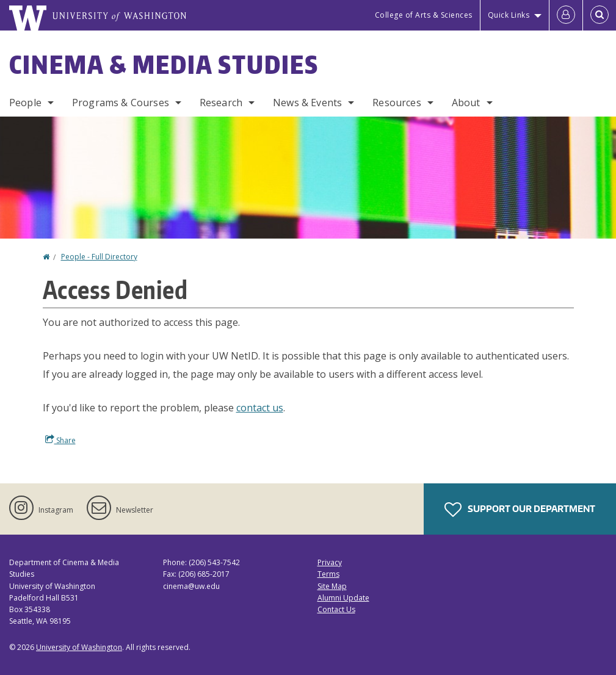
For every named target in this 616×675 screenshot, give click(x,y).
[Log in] (566, 15)
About (466, 103)
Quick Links (509, 15)
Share (60, 440)
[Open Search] (600, 15)
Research (221, 103)
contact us (260, 408)
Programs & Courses (121, 103)
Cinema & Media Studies (164, 65)
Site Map (332, 586)
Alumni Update (343, 598)
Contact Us (336, 609)
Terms (328, 574)
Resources (397, 103)
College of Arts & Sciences (424, 15)
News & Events (307, 103)
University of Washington (79, 647)
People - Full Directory (99, 257)
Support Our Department (520, 510)
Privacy (330, 562)
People (25, 103)
